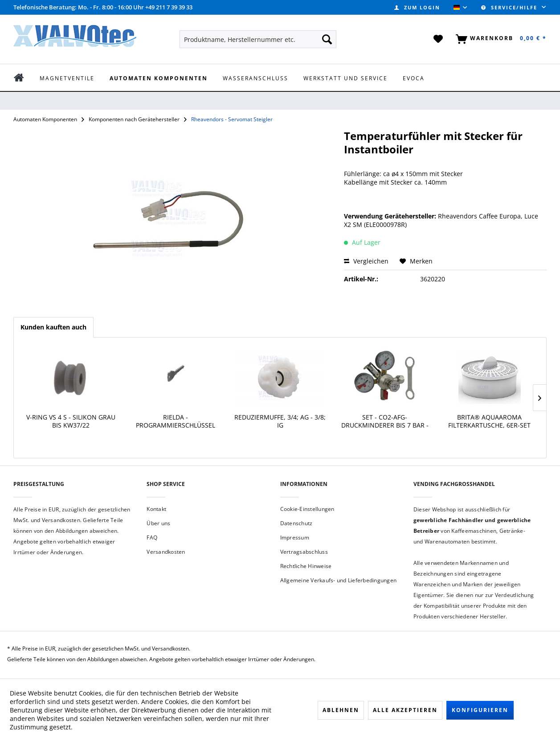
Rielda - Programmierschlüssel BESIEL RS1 (176, 422)
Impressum (295, 537)
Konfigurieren (480, 710)
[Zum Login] (417, 7)
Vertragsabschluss (304, 552)
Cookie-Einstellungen (307, 509)
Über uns (158, 523)
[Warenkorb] (499, 39)
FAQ (152, 537)
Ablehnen (341, 710)
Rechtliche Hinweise (306, 566)
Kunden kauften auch (53, 327)
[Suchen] (327, 39)
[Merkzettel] (439, 39)
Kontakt (156, 509)
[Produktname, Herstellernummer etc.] (258, 39)
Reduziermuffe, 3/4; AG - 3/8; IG (280, 421)
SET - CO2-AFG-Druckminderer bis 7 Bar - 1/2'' (385, 422)
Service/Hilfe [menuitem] (510, 7)
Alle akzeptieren (405, 710)
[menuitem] (417, 7)
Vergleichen (366, 261)
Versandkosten (166, 552)
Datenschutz (296, 523)
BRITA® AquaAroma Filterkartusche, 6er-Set (489, 421)
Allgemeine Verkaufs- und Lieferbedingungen (339, 580)
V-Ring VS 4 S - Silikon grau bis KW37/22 (71, 421)
